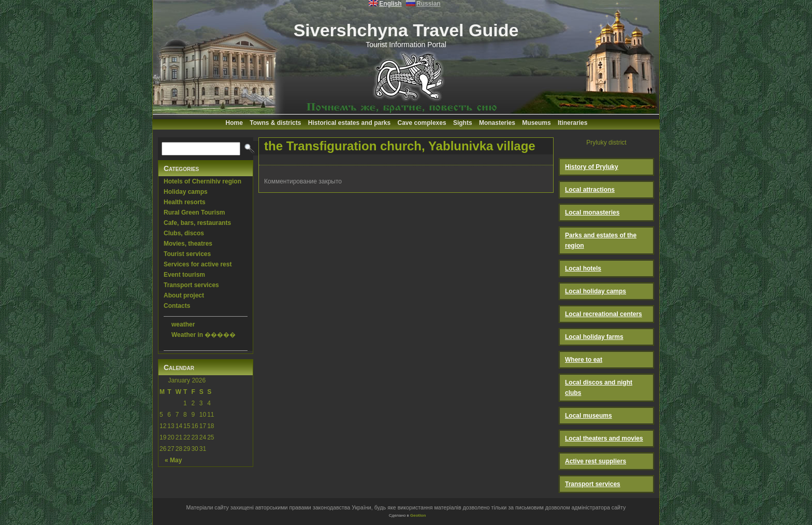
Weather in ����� (204, 335)
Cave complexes (422, 123)
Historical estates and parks (349, 123)
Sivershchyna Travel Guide (406, 30)
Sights (463, 123)
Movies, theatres (188, 244)
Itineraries (572, 123)
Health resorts (185, 202)
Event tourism (184, 275)
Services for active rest (198, 264)
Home (234, 123)
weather (183, 324)
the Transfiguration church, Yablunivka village (400, 146)
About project (184, 295)
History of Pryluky (592, 167)
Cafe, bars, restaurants (197, 223)
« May (173, 460)
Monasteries (497, 123)
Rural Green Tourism (194, 212)
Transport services (191, 285)
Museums (536, 123)
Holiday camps (186, 192)
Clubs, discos (184, 233)
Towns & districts (275, 123)
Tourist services (187, 254)
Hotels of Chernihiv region (202, 181)
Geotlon (418, 515)
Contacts (177, 306)
